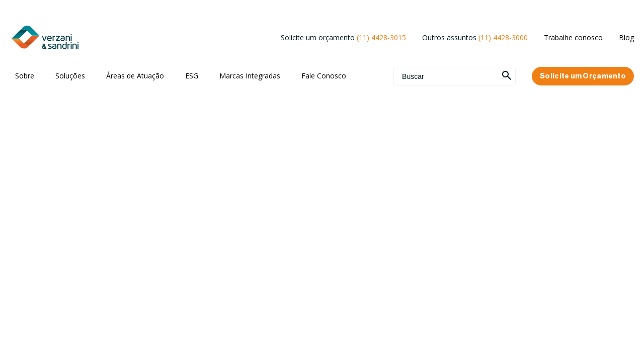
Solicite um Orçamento (583, 76)
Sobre (25, 76)
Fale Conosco (324, 76)
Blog (626, 37)
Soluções (70, 76)
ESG (192, 76)
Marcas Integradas (250, 76)
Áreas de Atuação (135, 76)
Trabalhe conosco (573, 37)
